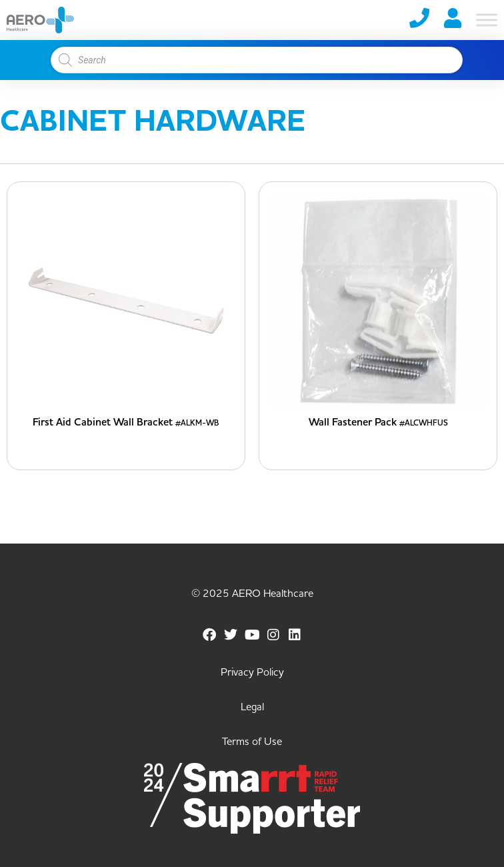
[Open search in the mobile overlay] (251, 60)
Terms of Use (252, 742)
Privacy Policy (252, 672)
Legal (252, 707)
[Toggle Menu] (487, 20)
